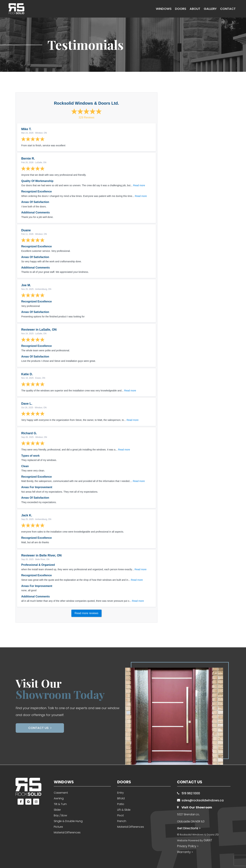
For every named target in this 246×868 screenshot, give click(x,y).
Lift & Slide (124, 810)
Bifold (121, 798)
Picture (58, 827)
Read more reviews (87, 613)
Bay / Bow (60, 815)
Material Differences (67, 832)
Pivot (121, 815)
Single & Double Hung (68, 821)
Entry (121, 793)
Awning (59, 798)
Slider (57, 810)
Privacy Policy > (188, 846)
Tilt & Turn (60, 804)
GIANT (208, 840)
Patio (121, 804)
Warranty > (185, 852)
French (122, 821)
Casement (61, 793)
